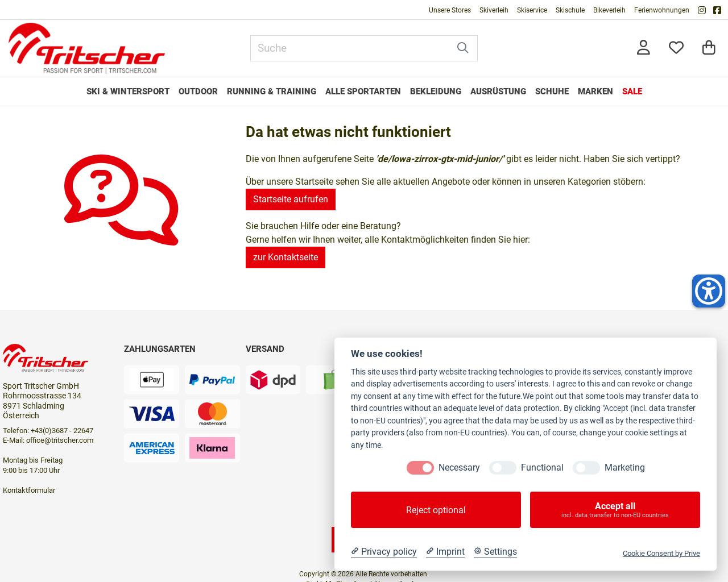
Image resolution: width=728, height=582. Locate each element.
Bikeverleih (609, 10)
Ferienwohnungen (662, 10)
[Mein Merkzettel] (676, 49)
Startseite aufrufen (291, 199)
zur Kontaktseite (286, 257)
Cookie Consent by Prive (661, 553)
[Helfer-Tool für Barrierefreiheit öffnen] (709, 291)
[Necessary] (420, 468)
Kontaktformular (29, 490)
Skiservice (532, 10)
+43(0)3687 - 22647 (62, 431)
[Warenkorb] (709, 49)
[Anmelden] (644, 49)
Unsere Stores (450, 10)
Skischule (570, 10)
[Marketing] (586, 468)
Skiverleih (494, 10)
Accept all (615, 510)
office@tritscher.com (60, 440)
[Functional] (503, 468)
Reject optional (436, 510)
